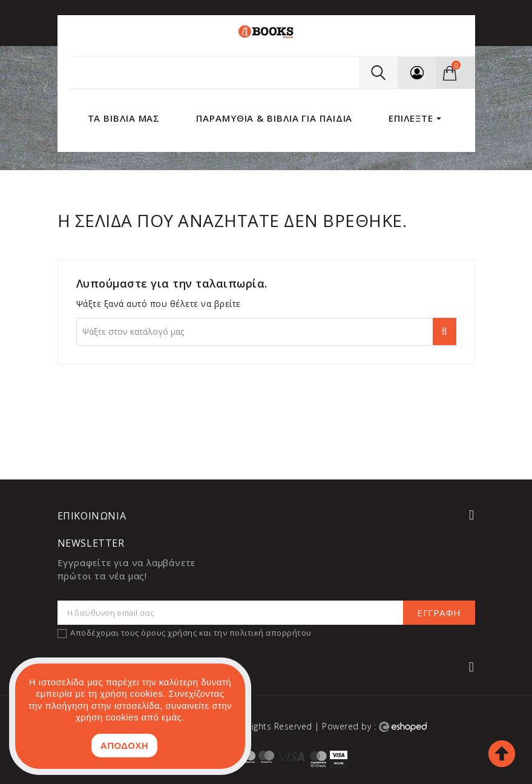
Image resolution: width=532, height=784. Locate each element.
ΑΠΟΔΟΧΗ (124, 746)
